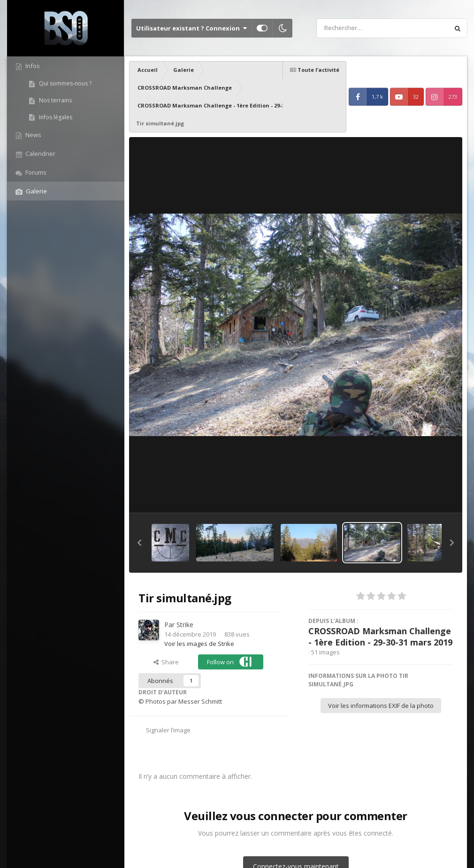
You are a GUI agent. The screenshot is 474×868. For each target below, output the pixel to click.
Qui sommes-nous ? (65, 83)
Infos (32, 66)
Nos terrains (55, 100)
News (33, 135)
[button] (139, 543)
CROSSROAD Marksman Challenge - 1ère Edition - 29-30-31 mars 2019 (380, 637)
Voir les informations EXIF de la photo (381, 706)
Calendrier (40, 154)
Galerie (36, 191)
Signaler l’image (168, 730)
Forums (35, 172)
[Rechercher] (356, 28)
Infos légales (55, 117)
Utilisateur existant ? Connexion (191, 28)
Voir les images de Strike (199, 644)
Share (166, 662)
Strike (185, 625)
